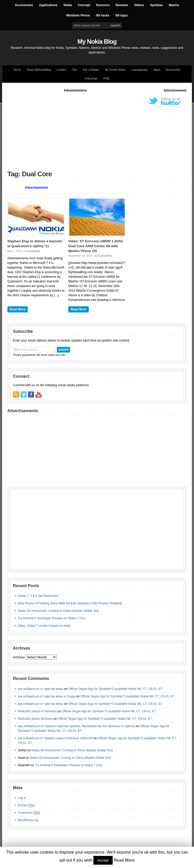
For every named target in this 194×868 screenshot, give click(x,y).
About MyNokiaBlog (39, 70)
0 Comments (32, 251)
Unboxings (91, 78)
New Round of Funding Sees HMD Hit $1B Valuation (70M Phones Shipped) (70, 603)
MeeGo (174, 5)
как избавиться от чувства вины (41, 689)
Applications (48, 5)
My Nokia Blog (97, 41)
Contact (61, 70)
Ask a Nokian (91, 70)
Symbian (157, 5)
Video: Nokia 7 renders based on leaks (44, 626)
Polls (106, 78)
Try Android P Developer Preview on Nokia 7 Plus (52, 618)
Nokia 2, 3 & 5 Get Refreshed (38, 596)
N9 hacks (103, 15)
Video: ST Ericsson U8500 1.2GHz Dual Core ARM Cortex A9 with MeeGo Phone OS (96, 246)
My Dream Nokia (115, 70)
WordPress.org (28, 820)
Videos (139, 5)
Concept (84, 5)
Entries (26, 805)
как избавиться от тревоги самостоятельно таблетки (55, 738)
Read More (18, 309)
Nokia (68, 5)
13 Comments (103, 256)
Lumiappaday (139, 70)
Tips (75, 70)
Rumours (103, 5)
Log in (22, 798)
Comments (29, 813)
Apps (157, 70)
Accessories (24, 5)
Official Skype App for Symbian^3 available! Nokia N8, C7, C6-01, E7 (115, 689)
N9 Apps (122, 15)
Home (17, 70)
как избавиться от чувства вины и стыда (47, 696)
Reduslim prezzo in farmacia (37, 711)
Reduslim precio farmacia (35, 719)
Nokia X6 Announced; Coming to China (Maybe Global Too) (59, 611)
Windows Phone (78, 15)
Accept (103, 860)
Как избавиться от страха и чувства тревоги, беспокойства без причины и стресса (76, 726)
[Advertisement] (101, 129)
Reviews (122, 5)
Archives (19, 657)
